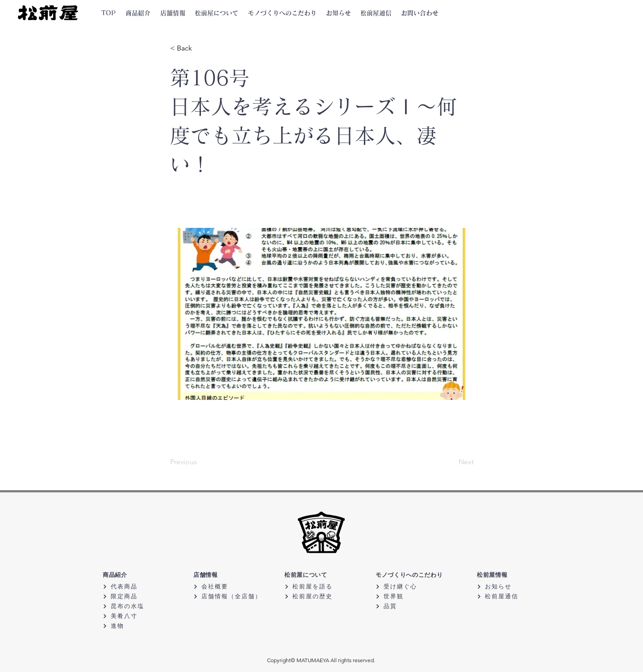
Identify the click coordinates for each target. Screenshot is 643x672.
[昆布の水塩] (134, 606)
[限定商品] (134, 596)
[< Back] (200, 48)
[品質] (407, 606)
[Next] (451, 462)
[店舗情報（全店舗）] (229, 596)
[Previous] (200, 462)
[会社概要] (225, 586)
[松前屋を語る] (316, 586)
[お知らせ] (508, 586)
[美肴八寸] (134, 616)
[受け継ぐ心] (407, 586)
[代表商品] (134, 586)
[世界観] (407, 596)
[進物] (134, 626)
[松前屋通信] (508, 596)
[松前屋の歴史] (316, 596)
